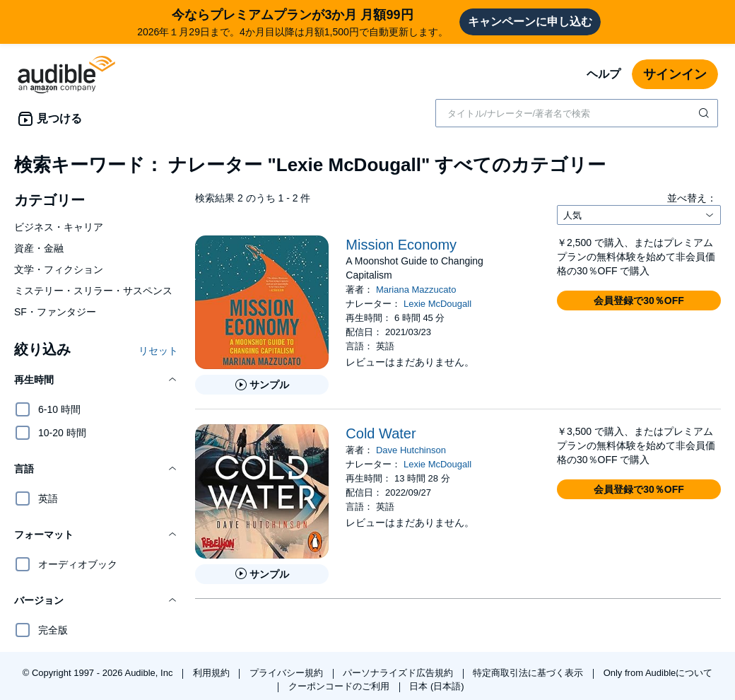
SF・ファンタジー (55, 312)
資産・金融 (39, 248)
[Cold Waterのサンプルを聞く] (262, 574)
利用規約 (213, 673)
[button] (96, 380)
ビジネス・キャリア (59, 227)
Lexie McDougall (437, 304)
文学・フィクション (59, 269)
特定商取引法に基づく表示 (529, 673)
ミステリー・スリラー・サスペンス (93, 291)
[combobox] (577, 113)
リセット (158, 351)
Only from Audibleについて (658, 673)
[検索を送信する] (705, 113)
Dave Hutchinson (411, 450)
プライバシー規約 (288, 673)
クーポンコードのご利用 (340, 686)
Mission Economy (401, 245)
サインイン (675, 74)
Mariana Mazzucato (416, 290)
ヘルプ (604, 74)
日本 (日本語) (436, 686)
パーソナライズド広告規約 (399, 673)
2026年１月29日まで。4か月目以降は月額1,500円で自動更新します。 (293, 22)
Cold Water (381, 433)
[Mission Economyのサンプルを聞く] (262, 385)
